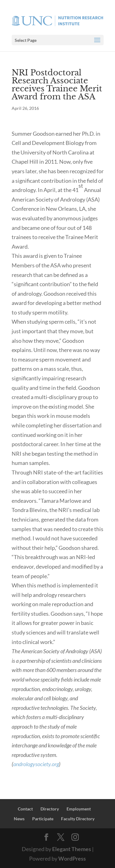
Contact (25, 809)
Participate (43, 819)
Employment (79, 809)
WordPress (72, 858)
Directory (50, 809)
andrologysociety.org (36, 764)
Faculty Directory (78, 819)
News (19, 819)
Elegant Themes (72, 849)
